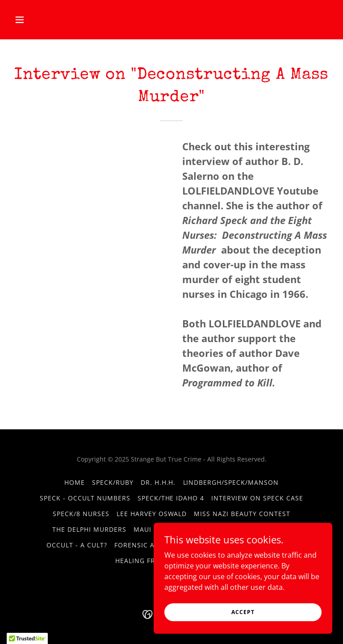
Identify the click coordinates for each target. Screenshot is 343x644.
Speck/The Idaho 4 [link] (171, 498)
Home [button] (75, 482)
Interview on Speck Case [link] (257, 498)
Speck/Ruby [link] (113, 482)
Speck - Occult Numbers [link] (85, 498)
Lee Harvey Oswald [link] (152, 514)
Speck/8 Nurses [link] (81, 514)
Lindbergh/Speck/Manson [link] (231, 482)
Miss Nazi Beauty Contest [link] (242, 514)
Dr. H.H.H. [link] (158, 482)
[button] (35, 20)
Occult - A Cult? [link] (77, 545)
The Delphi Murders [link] (89, 529)
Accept (243, 612)
